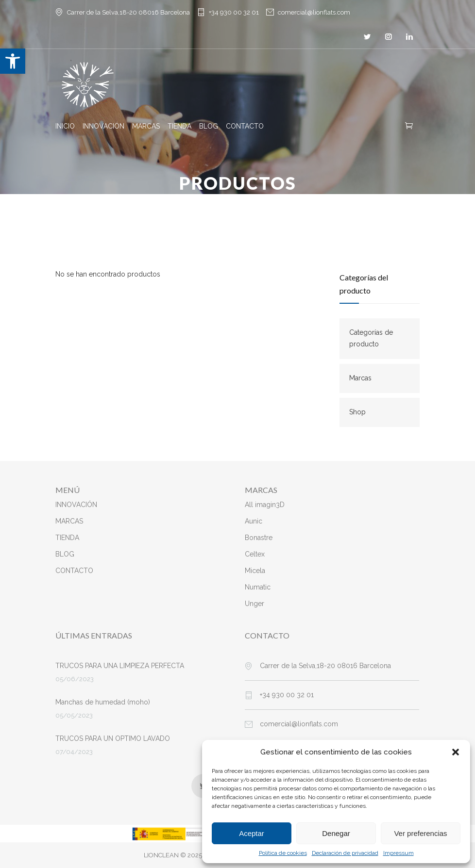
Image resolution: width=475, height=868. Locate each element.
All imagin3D (265, 505)
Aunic (254, 521)
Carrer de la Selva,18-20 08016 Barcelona (325, 666)
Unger (254, 604)
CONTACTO (245, 126)
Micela (255, 571)
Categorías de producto (371, 338)
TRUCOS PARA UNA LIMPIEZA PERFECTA (120, 666)
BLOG (209, 126)
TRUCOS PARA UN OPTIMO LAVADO (113, 738)
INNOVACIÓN (103, 126)
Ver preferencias (420, 833)
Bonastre (259, 538)
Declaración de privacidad (345, 853)
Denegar (336, 833)
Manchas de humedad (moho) (103, 702)
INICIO (65, 126)
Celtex (255, 554)
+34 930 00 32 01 (234, 12)
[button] (13, 61)
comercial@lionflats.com (314, 12)
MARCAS (146, 126)
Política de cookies (283, 853)
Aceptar (252, 833)
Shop (357, 412)
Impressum (399, 853)
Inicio (215, 204)
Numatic (258, 587)
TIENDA (179, 126)
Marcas (360, 378)
